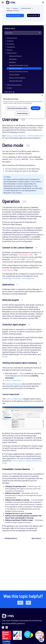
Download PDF (34, 15)
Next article (36, 538)
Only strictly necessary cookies (17, 108)
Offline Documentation (14, 85)
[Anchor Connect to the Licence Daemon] (36, 247)
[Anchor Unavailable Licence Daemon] (33, 469)
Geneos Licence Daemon (17, 78)
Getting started (12, 38)
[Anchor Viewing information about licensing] (40, 363)
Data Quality (13, 59)
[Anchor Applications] (17, 284)
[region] (23, 106)
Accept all (36, 108)
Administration (12, 53)
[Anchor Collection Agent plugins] (29, 324)
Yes (20, 603)
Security (10, 50)
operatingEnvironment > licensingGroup (18, 278)
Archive (9, 88)
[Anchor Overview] (23, 119)
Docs (8, 8)
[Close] (42, 96)
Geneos (16, 8)
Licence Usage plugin (13, 380)
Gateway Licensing (13, 10)
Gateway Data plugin (14, 384)
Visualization (11, 47)
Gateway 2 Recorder (16, 81)
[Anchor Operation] (24, 201)
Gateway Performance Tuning (19, 65)
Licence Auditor (14, 75)
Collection (10, 41)
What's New (8, 92)
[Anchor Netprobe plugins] (22, 300)
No (28, 603)
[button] (41, 639)
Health (5, 357)
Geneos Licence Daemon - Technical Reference (25, 136)
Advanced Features (15, 56)
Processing (11, 44)
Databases (13, 62)
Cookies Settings (22, 113)
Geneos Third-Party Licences (19, 71)
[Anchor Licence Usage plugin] (22, 394)
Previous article (11, 538)
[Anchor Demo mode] (28, 145)
